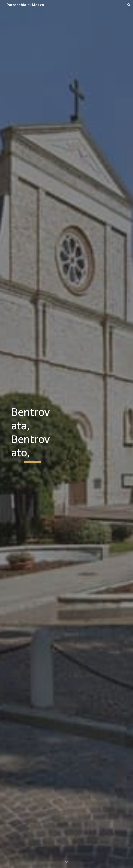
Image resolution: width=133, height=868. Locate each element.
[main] (32, 434)
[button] (129, 5)
